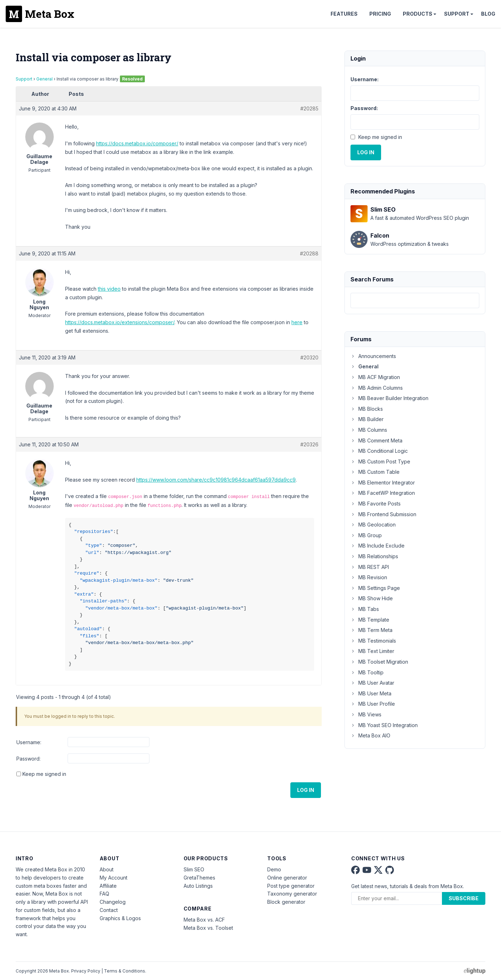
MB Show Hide (372, 598)
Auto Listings (198, 886)
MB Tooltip (367, 672)
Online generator (287, 878)
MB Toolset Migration (379, 662)
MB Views (366, 714)
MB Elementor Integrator (383, 483)
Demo (274, 869)
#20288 (309, 253)
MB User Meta (371, 693)
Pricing (380, 14)
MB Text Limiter (372, 651)
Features (344, 14)
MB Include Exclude (378, 546)
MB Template (370, 620)
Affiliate (108, 886)
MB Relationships (374, 556)
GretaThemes (199, 878)
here (297, 322)
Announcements (373, 356)
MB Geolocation (373, 525)
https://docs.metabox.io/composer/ (137, 143)
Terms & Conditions (125, 971)
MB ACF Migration (375, 377)
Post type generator (291, 886)
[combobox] (415, 300)
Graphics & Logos (120, 918)
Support (457, 14)
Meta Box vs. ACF (204, 920)
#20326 (309, 444)
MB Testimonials (373, 641)
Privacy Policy (86, 971)
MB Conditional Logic (379, 451)
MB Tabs (365, 609)
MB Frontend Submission (383, 514)
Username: (29, 742)
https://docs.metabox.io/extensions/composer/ (120, 322)
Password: (28, 759)
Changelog (113, 902)
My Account (114, 878)
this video (109, 289)
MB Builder (367, 419)
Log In (306, 790)
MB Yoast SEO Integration (384, 725)
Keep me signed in (44, 774)
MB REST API (370, 567)
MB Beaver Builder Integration (389, 398)
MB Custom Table (375, 472)
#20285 (309, 108)
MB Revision (369, 577)
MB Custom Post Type (380, 462)
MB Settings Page (375, 588)
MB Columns (369, 430)
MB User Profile (373, 704)
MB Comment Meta (376, 440)
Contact (109, 910)
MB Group (366, 535)
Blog (488, 14)
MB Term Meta (371, 630)
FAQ (104, 894)
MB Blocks (367, 409)
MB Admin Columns (377, 388)
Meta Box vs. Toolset (208, 928)
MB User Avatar (372, 683)
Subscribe (464, 898)
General (44, 79)
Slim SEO (194, 869)
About (107, 869)
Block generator (286, 902)
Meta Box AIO (370, 735)
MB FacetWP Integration (383, 493)
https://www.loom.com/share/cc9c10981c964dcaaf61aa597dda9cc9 (216, 480)
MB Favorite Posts (376, 504)
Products (418, 14)
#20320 (309, 357)
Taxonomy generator (292, 894)
